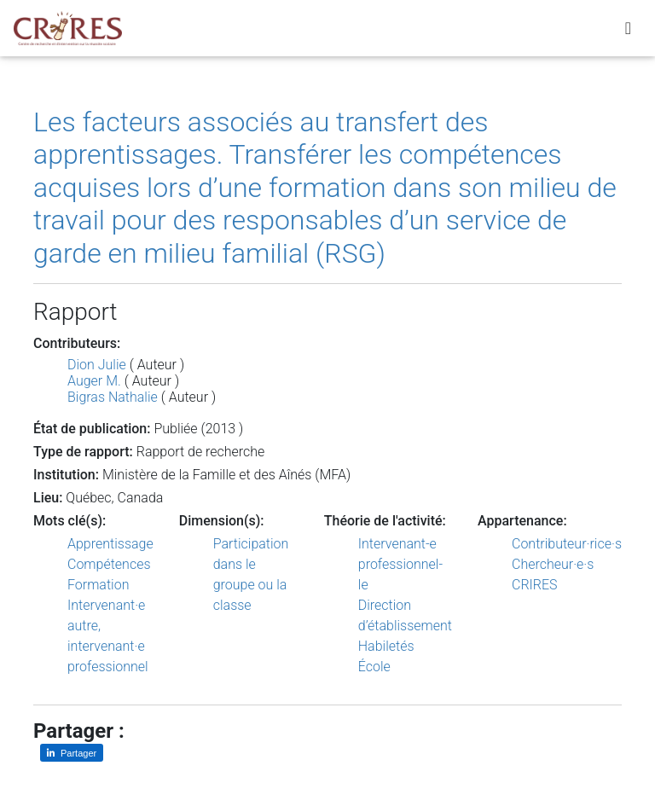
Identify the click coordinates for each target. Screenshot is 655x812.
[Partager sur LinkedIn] (72, 753)
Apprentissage (110, 544)
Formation (98, 585)
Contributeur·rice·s (567, 544)
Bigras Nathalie (113, 397)
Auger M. (94, 381)
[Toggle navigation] (628, 32)
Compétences (109, 564)
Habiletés (386, 646)
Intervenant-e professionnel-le (400, 564)
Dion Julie (97, 365)
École (374, 667)
